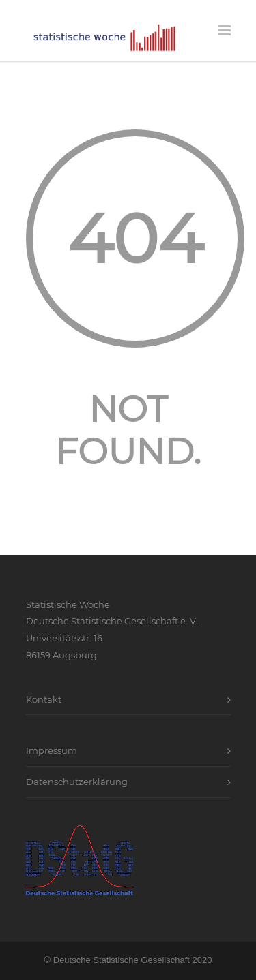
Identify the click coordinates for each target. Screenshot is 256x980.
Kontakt (44, 699)
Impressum (52, 750)
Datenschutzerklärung (77, 782)
